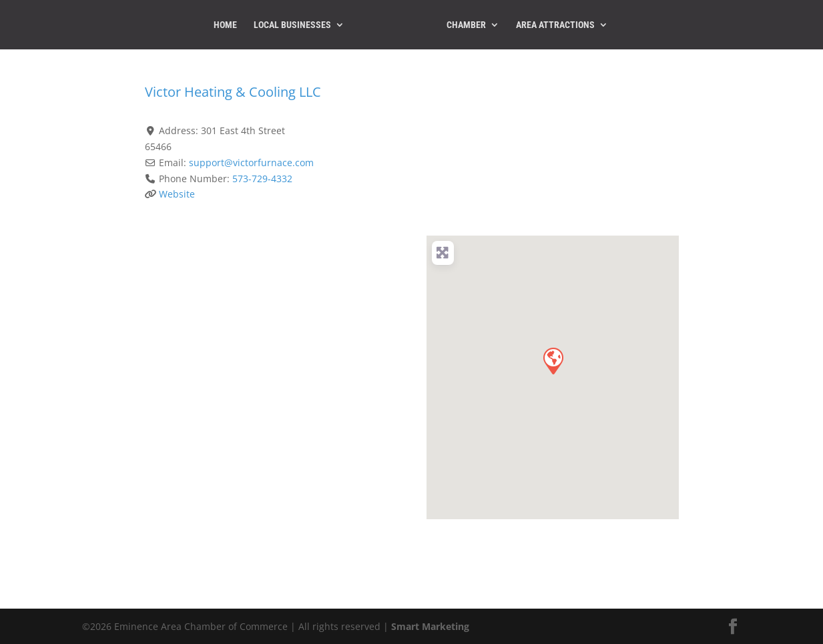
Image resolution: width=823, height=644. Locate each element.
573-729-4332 (262, 179)
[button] (553, 360)
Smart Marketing (430, 626)
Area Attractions (555, 25)
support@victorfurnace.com (251, 163)
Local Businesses (292, 25)
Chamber (466, 25)
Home (225, 25)
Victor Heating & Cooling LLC (233, 92)
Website (177, 194)
